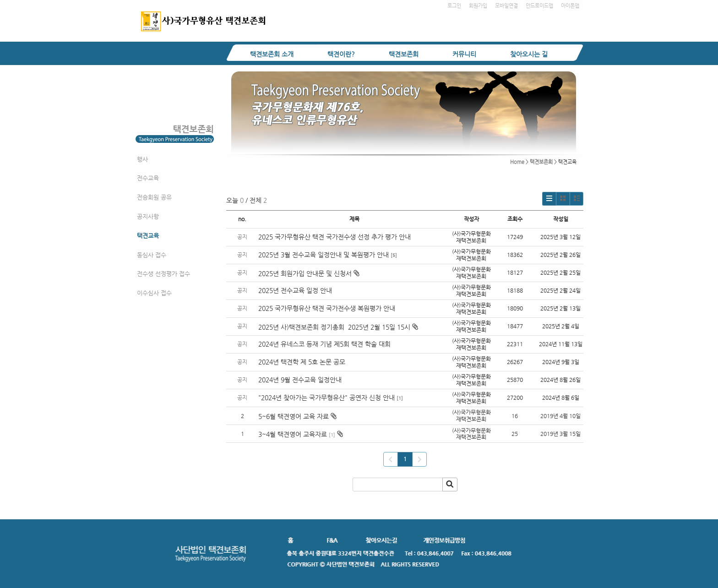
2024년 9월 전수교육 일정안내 (300, 380)
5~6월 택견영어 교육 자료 (294, 416)
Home (517, 162)
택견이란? (341, 54)
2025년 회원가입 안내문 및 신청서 (309, 273)
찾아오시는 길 (529, 54)
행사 (142, 159)
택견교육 (148, 236)
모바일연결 (506, 6)
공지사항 (148, 216)
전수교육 (148, 178)
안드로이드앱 (539, 6)
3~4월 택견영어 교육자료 (293, 434)
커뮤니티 (464, 54)
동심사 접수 (152, 255)
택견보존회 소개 (272, 54)
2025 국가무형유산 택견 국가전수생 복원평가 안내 (327, 308)
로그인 (454, 6)
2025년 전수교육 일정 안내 (296, 290)
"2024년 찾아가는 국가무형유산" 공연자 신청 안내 (326, 397)
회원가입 (478, 6)
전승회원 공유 (154, 197)
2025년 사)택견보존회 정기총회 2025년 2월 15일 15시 (338, 327)
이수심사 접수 (154, 293)
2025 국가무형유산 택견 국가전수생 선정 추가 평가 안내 (335, 237)
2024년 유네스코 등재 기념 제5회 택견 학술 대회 (324, 344)
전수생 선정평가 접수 (163, 274)
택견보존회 (404, 54)
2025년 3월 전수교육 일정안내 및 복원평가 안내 (324, 255)
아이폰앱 (570, 6)
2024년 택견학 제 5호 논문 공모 (302, 362)
